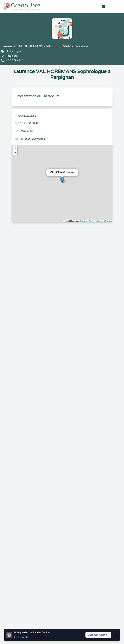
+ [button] (15, 148)
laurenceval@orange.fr (34, 139)
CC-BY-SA (107, 221)
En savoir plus (22, 637)
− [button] (15, 153)
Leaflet (66, 221)
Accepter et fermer (98, 635)
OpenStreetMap (86, 221)
